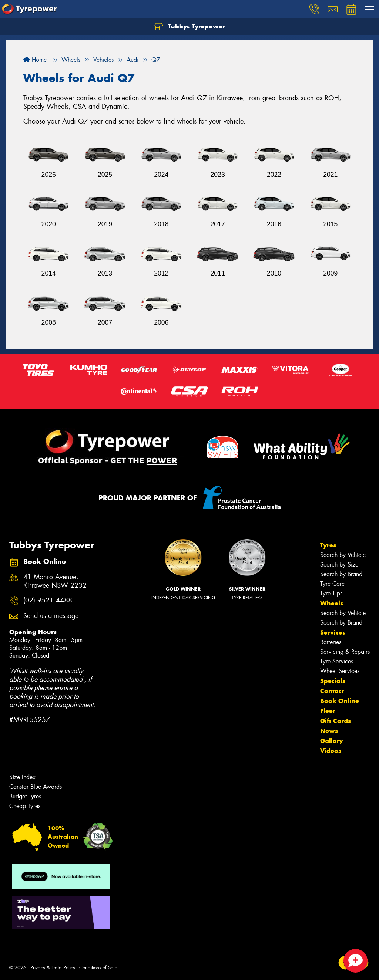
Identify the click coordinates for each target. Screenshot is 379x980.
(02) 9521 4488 (48, 600)
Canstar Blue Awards (36, 787)
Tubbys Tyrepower (190, 27)
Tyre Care (332, 584)
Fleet (328, 711)
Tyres (328, 545)
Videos (331, 751)
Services (333, 632)
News (329, 731)
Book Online (340, 701)
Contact (332, 691)
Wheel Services (340, 671)
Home (35, 60)
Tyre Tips (331, 593)
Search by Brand (341, 574)
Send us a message (51, 616)
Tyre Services (337, 661)
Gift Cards (336, 721)
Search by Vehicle (343, 555)
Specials (333, 681)
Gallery (331, 741)
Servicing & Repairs (345, 652)
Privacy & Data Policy (53, 968)
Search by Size (339, 565)
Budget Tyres (25, 796)
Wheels (332, 603)
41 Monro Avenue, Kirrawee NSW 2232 (55, 581)
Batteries (331, 642)
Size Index (22, 777)
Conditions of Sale (98, 968)
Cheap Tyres (25, 806)
